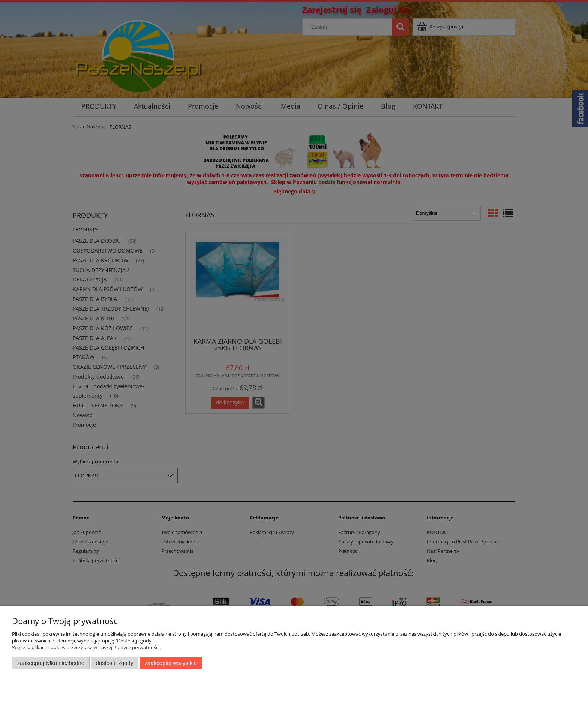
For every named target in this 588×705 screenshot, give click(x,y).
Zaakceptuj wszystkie (171, 663)
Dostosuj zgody (114, 663)
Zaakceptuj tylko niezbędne (51, 663)
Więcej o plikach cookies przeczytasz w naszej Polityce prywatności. (86, 647)
